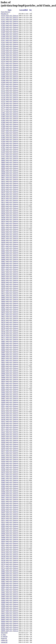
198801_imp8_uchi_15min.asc (10, 341)
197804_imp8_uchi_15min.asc (10, 118)
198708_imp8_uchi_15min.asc (10, 332)
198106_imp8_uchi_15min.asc (10, 191)
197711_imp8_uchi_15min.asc (10, 109)
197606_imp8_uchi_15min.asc (10, 77)
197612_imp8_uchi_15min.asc (10, 88)
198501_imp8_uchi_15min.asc (10, 273)
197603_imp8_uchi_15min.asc (10, 71)
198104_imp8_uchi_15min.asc (10, 187)
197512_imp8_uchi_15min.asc (10, 65)
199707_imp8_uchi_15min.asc (10, 558)
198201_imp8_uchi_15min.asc (10, 204)
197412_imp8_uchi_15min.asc (10, 42)
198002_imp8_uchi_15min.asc (10, 160)
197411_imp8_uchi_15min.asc (10, 40)
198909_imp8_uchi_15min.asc (10, 379)
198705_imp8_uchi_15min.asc (10, 326)
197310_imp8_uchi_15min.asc (10, 16)
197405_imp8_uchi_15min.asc (10, 29)
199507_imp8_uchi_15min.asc (10, 513)
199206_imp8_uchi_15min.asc (10, 442)
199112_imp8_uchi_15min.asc (10, 431)
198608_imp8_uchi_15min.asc (10, 309)
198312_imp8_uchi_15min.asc (10, 248)
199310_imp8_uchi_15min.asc (10, 473)
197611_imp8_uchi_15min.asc (10, 86)
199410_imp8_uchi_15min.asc (10, 496)
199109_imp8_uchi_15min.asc (10, 425)
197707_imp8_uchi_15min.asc (10, 101)
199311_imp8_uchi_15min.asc (10, 475)
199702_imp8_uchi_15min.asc (10, 549)
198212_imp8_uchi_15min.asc (10, 225)
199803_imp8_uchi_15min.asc (10, 574)
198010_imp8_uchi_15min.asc (10, 176)
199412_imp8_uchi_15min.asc (10, 499)
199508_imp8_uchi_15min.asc (10, 515)
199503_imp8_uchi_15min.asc (10, 505)
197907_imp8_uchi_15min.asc (10, 147)
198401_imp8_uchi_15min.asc (10, 250)
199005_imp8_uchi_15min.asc (10, 395)
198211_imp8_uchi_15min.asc (10, 223)
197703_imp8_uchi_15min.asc (10, 94)
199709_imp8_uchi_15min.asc (10, 562)
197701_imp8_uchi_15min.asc (10, 90)
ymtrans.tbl (4, 642)
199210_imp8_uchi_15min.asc (10, 450)
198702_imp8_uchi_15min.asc (10, 320)
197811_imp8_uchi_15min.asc (10, 132)
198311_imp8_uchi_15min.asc (10, 246)
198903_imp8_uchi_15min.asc (10, 368)
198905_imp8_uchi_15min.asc (10, 372)
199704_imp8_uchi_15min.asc (10, 553)
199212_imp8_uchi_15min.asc (10, 454)
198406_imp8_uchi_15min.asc (10, 259)
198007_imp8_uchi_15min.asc (10, 170)
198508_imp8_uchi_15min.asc (10, 286)
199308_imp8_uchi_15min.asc (10, 469)
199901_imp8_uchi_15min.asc (10, 593)
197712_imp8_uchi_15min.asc (10, 111)
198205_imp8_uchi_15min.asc (10, 212)
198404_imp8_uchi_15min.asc (10, 256)
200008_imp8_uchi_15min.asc (10, 629)
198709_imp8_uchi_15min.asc (10, 334)
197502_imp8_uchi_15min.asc (10, 46)
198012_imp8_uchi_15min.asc (10, 179)
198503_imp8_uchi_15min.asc (10, 277)
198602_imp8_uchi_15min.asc (10, 298)
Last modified (24, 10)
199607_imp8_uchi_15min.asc (10, 536)
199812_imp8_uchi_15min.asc (10, 591)
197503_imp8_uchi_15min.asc (10, 48)
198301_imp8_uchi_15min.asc (10, 227)
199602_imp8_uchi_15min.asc (10, 526)
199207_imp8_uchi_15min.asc (10, 444)
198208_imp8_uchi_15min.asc (10, 218)
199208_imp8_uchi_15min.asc (10, 446)
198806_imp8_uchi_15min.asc (10, 351)
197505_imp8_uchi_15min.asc (10, 52)
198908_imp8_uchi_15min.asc (10, 377)
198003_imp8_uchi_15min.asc (10, 162)
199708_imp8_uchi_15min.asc (10, 560)
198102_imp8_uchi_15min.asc (10, 183)
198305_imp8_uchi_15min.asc (10, 235)
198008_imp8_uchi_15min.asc (10, 172)
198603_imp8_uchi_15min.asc (10, 299)
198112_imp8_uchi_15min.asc (10, 202)
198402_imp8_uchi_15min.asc (10, 252)
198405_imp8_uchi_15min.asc (10, 258)
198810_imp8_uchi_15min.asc (10, 358)
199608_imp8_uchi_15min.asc (10, 537)
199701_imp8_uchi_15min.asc (10, 547)
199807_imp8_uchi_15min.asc (10, 581)
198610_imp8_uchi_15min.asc (10, 313)
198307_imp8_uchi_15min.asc (10, 238)
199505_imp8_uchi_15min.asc (10, 509)
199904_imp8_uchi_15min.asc (10, 598)
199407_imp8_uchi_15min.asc (10, 490)
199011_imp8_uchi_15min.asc (10, 406)
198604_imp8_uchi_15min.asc (10, 301)
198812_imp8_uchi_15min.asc (10, 362)
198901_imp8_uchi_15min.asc (10, 364)
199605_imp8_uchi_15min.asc (10, 532)
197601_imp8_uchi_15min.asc (10, 67)
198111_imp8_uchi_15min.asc (10, 200)
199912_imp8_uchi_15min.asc (10, 614)
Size (30, 10)
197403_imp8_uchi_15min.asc (10, 25)
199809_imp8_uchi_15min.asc (10, 585)
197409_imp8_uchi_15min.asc (10, 37)
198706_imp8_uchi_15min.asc (10, 328)
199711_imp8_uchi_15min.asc (10, 566)
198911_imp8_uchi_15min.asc (10, 383)
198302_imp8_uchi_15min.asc (10, 229)
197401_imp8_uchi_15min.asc (10, 21)
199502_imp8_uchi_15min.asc (10, 503)
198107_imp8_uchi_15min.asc (10, 193)
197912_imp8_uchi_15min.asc (10, 157)
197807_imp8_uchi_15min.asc (10, 124)
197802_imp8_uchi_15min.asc (10, 115)
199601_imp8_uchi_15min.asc (10, 524)
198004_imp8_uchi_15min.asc (10, 164)
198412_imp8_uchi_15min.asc (10, 271)
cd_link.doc (4, 637)
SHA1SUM (4, 633)
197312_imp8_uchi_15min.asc (10, 19)
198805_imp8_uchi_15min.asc (10, 349)
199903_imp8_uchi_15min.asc (10, 597)
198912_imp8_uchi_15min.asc (10, 385)
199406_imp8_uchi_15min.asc (10, 488)
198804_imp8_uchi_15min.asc (10, 347)
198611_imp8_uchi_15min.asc (10, 315)
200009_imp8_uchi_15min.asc (10, 631)
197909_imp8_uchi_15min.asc (10, 151)
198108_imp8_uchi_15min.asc (10, 195)
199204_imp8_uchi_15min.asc (10, 438)
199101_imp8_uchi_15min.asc (10, 410)
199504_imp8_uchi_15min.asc (10, 507)
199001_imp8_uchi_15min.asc (10, 387)
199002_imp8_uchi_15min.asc (10, 389)
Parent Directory (6, 12)
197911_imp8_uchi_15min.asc (10, 155)
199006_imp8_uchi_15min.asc (10, 397)
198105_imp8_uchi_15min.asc (10, 189)
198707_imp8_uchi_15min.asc (10, 330)
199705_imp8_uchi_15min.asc (10, 555)
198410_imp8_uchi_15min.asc (10, 267)
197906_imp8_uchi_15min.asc (10, 145)
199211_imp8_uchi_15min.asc (10, 452)
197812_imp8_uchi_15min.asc (10, 134)
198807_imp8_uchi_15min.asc (10, 353)
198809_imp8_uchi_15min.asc (10, 357)
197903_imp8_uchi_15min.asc (10, 139)
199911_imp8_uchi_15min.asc (10, 612)
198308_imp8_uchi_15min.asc (10, 240)
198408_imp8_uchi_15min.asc (10, 263)
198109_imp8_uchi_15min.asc (10, 197)
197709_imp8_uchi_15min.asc (10, 105)
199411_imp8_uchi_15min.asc (10, 497)
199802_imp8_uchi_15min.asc (10, 572)
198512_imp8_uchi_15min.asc (10, 294)
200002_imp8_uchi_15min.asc (10, 617)
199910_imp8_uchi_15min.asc (10, 610)
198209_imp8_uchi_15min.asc (10, 219)
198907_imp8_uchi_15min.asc (10, 376)
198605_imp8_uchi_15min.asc (10, 303)
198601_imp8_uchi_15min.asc (10, 296)
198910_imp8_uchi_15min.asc (10, 381)
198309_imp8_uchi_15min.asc (10, 242)
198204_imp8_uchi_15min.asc (10, 210)
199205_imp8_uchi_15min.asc (10, 440)
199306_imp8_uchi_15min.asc (10, 465)
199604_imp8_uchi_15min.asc (10, 530)
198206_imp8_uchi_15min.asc (10, 214)
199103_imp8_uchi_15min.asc (10, 414)
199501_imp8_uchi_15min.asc (10, 501)
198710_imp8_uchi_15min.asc (10, 336)
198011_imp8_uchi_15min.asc (10, 178)
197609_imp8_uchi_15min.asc (10, 82)
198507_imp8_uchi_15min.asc (10, 284)
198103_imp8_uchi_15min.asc (10, 185)
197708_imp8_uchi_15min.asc (10, 103)
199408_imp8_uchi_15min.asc (10, 492)
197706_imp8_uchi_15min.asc (10, 99)
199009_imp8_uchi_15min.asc (10, 402)
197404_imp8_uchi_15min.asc (10, 27)
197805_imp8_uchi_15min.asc (10, 120)
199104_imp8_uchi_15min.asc (10, 416)
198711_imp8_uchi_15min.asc (10, 337)
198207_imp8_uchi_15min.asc (10, 216)
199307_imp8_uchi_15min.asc (10, 467)
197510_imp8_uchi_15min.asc (10, 61)
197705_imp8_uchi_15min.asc (10, 98)
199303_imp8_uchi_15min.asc (10, 459)
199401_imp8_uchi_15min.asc (10, 478)
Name (10, 10)
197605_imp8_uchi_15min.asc (10, 75)
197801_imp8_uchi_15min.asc (10, 113)
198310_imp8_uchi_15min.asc (10, 244)
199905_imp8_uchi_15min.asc (10, 600)
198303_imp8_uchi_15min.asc (10, 231)
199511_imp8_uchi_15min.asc (10, 520)
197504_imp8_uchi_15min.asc (10, 50)
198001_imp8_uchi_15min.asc (10, 158)
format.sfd (4, 638)
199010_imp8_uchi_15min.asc (10, 404)
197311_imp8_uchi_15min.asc (10, 18)
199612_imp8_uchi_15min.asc (10, 545)
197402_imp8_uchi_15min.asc (10, 23)
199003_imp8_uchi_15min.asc (10, 391)
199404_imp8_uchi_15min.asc (10, 484)
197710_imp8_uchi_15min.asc (10, 107)
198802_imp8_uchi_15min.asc (10, 343)
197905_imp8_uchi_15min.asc (10, 143)
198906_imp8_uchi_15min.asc (10, 374)
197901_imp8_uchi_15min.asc (10, 136)
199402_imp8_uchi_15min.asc (10, 480)
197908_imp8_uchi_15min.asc (10, 149)
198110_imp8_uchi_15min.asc (10, 198)
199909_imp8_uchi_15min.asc (10, 608)
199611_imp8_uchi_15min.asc (10, 543)
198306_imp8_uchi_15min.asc (10, 237)
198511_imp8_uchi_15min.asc (10, 292)
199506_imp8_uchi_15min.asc (10, 511)
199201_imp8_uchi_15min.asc (10, 433)
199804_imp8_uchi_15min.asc (10, 576)
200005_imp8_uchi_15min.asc (10, 623)
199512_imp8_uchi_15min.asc (10, 522)
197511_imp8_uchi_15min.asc (10, 63)
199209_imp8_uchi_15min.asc (10, 448)
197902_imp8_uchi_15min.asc (10, 138)
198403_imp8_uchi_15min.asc (10, 254)
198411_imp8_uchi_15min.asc (10, 269)
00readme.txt (5, 14)
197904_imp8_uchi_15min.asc (10, 141)
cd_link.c (4, 635)
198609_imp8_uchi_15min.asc (10, 311)
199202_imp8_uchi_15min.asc (10, 435)
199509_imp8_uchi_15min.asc (10, 517)
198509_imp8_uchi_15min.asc (10, 288)
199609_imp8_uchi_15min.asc (10, 539)
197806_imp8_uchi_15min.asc (10, 122)
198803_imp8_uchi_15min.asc (10, 345)
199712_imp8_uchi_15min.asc (10, 568)
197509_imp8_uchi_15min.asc (10, 59)
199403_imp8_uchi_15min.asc (10, 482)
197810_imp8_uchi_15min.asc (10, 130)
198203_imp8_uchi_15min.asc (10, 208)
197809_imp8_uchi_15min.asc (10, 128)
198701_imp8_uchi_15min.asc (10, 318)
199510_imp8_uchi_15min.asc (10, 518)
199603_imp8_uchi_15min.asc (10, 528)
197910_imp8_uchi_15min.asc (10, 153)
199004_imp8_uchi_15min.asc (10, 393)
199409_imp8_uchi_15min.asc (10, 494)
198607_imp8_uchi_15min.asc (10, 307)
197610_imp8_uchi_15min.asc (10, 84)
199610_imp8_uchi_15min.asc (10, 541)
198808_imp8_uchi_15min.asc (10, 355)
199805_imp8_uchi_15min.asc (10, 577)
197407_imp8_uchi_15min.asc (10, 33)
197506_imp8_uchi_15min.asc (10, 54)
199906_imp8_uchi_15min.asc (10, 602)
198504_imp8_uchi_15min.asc (10, 278)
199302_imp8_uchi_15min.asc (10, 457)
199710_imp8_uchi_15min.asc (10, 564)
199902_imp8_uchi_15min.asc (10, 595)
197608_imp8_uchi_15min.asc (10, 80)
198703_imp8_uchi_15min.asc (10, 322)
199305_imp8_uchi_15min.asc (10, 463)
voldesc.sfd (4, 640)
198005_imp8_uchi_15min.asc (10, 166)
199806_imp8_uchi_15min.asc (10, 579)
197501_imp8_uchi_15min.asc (10, 44)
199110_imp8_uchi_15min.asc (10, 427)
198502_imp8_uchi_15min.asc (10, 275)
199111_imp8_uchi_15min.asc (10, 429)
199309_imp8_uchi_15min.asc (10, 471)
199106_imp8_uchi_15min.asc (10, 419)
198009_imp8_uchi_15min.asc (10, 174)
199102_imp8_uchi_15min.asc (10, 412)
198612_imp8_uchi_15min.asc (10, 317)
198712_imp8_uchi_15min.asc (10, 339)
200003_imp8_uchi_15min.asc (10, 619)
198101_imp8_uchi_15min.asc (10, 181)
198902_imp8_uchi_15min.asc (10, 366)
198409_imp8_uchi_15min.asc (10, 265)
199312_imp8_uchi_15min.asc (10, 477)
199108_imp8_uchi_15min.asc (10, 423)
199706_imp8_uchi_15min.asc (10, 557)
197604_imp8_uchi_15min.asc (10, 73)
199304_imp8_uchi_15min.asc (10, 461)
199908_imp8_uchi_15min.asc (10, 606)
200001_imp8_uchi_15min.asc (10, 616)
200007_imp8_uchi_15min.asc (10, 627)
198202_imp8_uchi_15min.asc (10, 206)
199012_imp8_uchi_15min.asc (10, 408)
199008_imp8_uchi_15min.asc (10, 400)
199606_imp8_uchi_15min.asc (10, 534)
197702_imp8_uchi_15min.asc (10, 92)
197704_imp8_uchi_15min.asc (10, 96)
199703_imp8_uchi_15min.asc (10, 551)
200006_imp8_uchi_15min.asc (10, 625)
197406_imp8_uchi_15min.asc (10, 31)
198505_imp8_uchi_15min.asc (10, 280)
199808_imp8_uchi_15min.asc (10, 583)
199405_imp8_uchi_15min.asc (10, 486)
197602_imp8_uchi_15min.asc (10, 69)
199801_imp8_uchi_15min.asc (10, 570)
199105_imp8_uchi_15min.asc (10, 417)
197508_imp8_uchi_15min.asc (10, 58)
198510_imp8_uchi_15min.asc (10, 290)
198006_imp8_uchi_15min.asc (10, 168)
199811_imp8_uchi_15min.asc (10, 589)
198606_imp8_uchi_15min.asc (10, 305)
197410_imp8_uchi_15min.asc (10, 38)
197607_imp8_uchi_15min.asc (10, 78)
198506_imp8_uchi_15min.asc (10, 282)
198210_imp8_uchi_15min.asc (10, 221)
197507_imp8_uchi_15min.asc (10, 56)
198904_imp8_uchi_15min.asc (10, 370)
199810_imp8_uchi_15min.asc (10, 587)
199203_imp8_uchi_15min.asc (10, 437)
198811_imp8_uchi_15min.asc (10, 360)
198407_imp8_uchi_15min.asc (10, 261)
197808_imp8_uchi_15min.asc (10, 126)
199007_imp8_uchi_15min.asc (10, 398)
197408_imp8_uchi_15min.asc (10, 35)
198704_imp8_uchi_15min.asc (10, 324)
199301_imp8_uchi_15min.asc (10, 456)
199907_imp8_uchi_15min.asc (10, 604)
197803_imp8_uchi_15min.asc (10, 117)
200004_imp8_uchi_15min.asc (10, 621)
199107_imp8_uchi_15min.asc (10, 421)
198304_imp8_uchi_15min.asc (10, 233)
